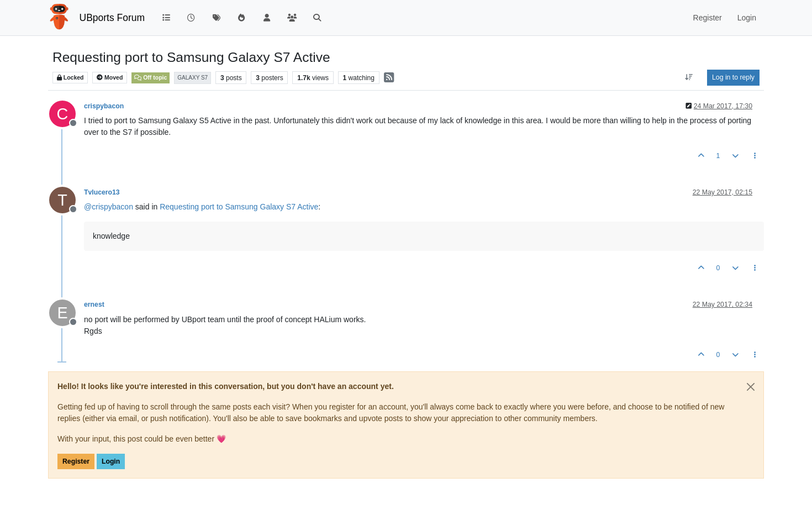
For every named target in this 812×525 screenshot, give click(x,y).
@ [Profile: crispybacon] (109, 207)
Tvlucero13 (102, 192)
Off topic (151, 77)
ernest (94, 305)
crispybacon (104, 106)
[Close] (751, 387)
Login (111, 461)
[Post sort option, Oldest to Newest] (689, 77)
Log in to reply (733, 77)
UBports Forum (112, 18)
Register (76, 461)
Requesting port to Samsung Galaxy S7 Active (239, 207)
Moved (110, 78)
